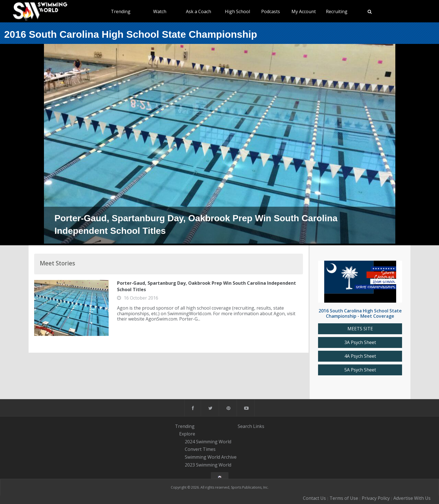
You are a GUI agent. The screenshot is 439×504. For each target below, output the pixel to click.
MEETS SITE (360, 329)
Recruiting (337, 11)
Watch (160, 11)
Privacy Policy (376, 498)
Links (259, 426)
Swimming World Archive (211, 457)
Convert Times (200, 449)
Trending (121, 11)
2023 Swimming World (208, 465)
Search (245, 426)
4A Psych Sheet (360, 356)
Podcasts (271, 11)
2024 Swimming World (208, 442)
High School (237, 11)
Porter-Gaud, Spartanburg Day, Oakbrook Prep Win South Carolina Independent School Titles (206, 286)
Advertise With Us (412, 498)
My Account (304, 11)
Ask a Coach (199, 11)
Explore (187, 434)
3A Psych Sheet (360, 342)
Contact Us (314, 498)
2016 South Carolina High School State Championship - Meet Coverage (360, 313)
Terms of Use (344, 498)
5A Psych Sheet (360, 370)
